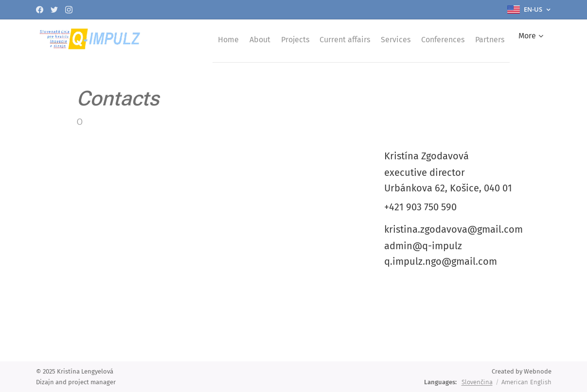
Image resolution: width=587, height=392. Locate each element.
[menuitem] (230, 39)
